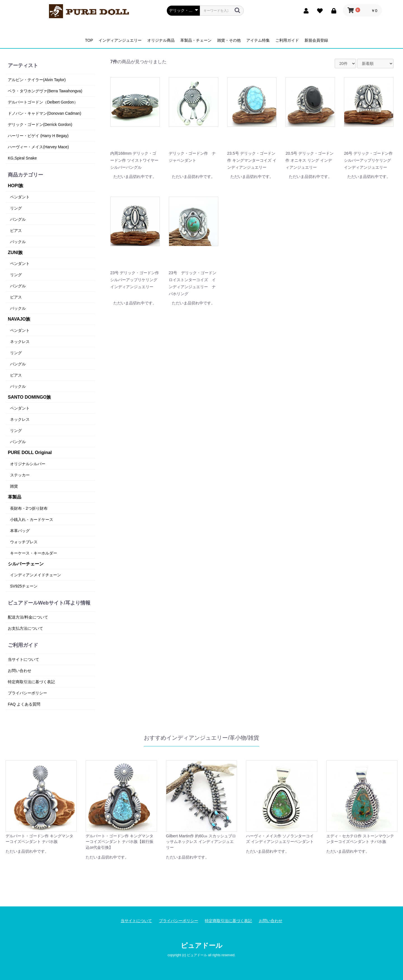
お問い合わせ (20, 671)
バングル (18, 219)
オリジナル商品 (161, 40)
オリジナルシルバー (28, 464)
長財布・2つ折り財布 (29, 508)
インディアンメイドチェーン (36, 575)
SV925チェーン (24, 586)
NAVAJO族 (19, 319)
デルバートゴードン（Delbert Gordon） (43, 102)
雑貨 (14, 486)
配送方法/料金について (28, 617)
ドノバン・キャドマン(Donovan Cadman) (44, 113)
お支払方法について (25, 628)
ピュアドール (202, 945)
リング (16, 208)
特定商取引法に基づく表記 (31, 682)
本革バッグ (20, 531)
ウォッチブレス (24, 542)
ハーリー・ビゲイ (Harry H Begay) (38, 136)
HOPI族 (16, 186)
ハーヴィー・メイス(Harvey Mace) (38, 147)
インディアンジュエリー (120, 40)
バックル (18, 242)
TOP (89, 40)
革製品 (15, 497)
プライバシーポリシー (27, 693)
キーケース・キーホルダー (34, 553)
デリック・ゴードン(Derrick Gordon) (40, 124)
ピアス (16, 231)
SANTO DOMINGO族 (29, 397)
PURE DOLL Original (30, 453)
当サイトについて (24, 659)
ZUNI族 (15, 252)
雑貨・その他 (229, 40)
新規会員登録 (316, 40)
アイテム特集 (258, 40)
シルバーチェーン (26, 564)
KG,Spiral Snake (22, 158)
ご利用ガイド (287, 40)
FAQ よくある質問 (24, 704)
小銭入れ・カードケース (32, 520)
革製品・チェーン (196, 40)
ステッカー (20, 475)
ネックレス (20, 342)
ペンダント (20, 197)
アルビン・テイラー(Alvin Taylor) (37, 80)
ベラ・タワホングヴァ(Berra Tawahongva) (45, 91)
